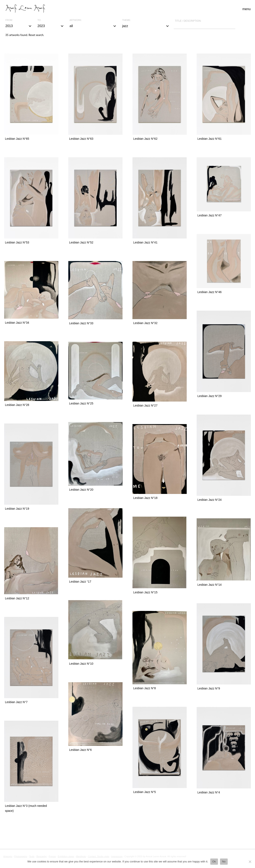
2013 (19, 26)
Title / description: (188, 21)
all (93, 26)
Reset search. (36, 35)
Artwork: (76, 20)
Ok (214, 861)
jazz (146, 26)
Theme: (126, 20)
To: (39, 20)
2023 (51, 26)
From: (9, 20)
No (224, 861)
